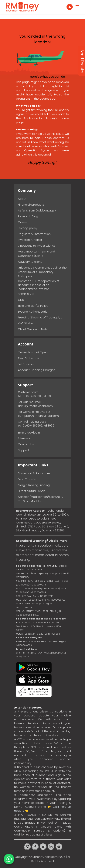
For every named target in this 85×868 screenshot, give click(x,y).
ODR (21, 300)
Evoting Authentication (34, 312)
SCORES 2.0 (26, 294)
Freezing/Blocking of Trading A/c (40, 317)
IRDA (18, 657)
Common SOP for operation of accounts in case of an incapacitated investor (39, 285)
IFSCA (36, 615)
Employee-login (29, 432)
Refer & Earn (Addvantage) (37, 210)
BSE (34, 653)
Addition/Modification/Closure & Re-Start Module (40, 499)
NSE (29, 653)
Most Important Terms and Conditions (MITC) (36, 254)
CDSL (62, 653)
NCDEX (47, 653)
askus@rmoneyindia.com (35, 406)
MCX (40, 653)
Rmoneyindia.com (45, 857)
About (22, 199)
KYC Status (26, 323)
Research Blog (28, 216)
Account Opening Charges (37, 370)
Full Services (26, 364)
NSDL (55, 653)
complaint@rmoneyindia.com (38, 416)
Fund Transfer (27, 479)
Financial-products (31, 205)
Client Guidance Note (33, 329)
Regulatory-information (34, 234)
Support (24, 450)
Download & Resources (34, 473)
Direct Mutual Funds (32, 491)
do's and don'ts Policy (33, 306)
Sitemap (24, 438)
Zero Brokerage (29, 358)
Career (23, 222)
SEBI (18, 653)
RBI (23, 653)
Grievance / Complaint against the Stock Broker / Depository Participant (42, 272)
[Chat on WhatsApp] (9, 859)
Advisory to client (30, 262)
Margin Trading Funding (34, 485)
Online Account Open (33, 352)
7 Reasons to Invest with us (37, 246)
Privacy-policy (28, 228)
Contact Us (26, 444)
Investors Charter (30, 240)
